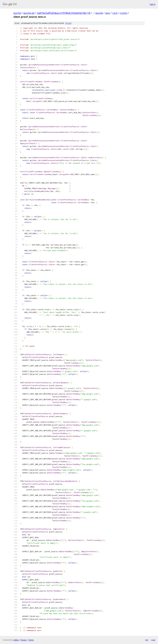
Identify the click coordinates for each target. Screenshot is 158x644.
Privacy (23, 640)
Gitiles (16, 640)
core (115, 13)
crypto (124, 13)
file (68, 23)
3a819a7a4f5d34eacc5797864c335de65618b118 (64, 13)
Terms (31, 640)
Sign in (153, 4)
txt (147, 640)
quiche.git (29, 13)
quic (108, 13)
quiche (17, 13)
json (153, 640)
